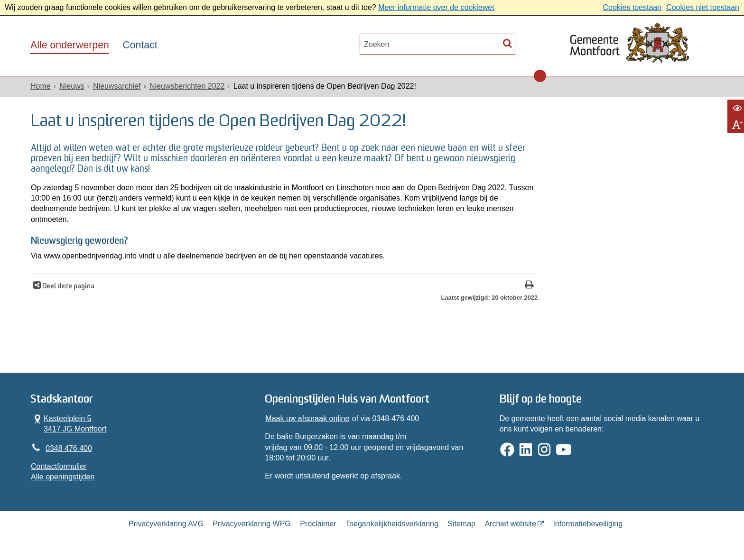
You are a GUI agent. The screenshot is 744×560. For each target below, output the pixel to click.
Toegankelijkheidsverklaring (392, 524)
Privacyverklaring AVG (166, 524)
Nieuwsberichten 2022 (187, 86)
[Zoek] (507, 43)
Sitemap (461, 524)
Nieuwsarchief (117, 86)
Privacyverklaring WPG (251, 524)
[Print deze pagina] (529, 286)
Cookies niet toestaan (703, 7)
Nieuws (72, 86)
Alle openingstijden (63, 477)
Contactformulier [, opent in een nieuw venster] (59, 466)
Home (41, 86)
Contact (140, 45)
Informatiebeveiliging (588, 524)
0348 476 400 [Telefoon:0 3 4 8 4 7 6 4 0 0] (69, 448)
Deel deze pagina (68, 287)
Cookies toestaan (632, 7)
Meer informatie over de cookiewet (436, 7)
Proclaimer (318, 524)
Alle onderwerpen (70, 45)
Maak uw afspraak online (307, 418)
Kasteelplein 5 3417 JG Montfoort (69, 423)
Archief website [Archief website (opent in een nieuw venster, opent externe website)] (510, 524)
